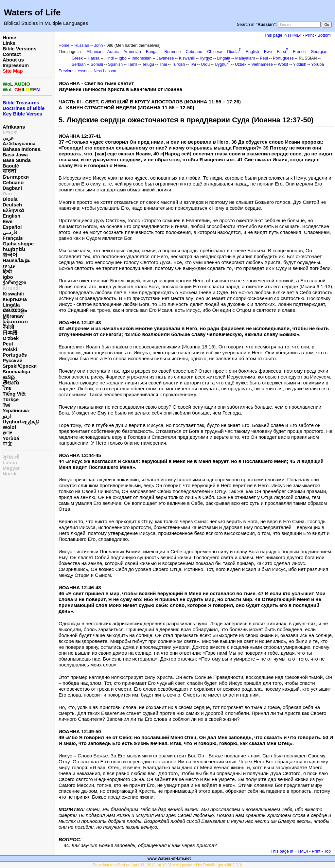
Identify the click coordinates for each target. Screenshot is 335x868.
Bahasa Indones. (22, 149)
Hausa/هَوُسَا (16, 260)
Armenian (132, 52)
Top (327, 851)
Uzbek (241, 64)
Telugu (148, 64)
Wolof (9, 427)
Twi (7, 405)
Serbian (79, 64)
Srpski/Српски (20, 366)
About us (13, 60)
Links (9, 43)
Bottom (324, 35)
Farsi (281, 52)
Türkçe (11, 399)
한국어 (10, 255)
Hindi (109, 58)
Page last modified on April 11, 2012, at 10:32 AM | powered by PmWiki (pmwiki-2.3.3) (167, 865)
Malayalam (245, 58)
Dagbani (12, 188)
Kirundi (11, 288)
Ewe (8, 221)
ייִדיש (7, 433)
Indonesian (141, 58)
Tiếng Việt (14, 394)
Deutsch (12, 205)
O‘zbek (11, 338)
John (99, 45)
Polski (10, 349)
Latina (10, 462)
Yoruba (317, 64)
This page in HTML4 (283, 35)
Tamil (132, 64)
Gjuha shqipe (18, 244)
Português (15, 355)
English (11, 216)
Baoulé (11, 166)
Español (12, 227)
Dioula (10, 199)
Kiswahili (13, 294)
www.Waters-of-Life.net (169, 859)
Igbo (8, 277)
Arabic (113, 52)
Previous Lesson (74, 71)
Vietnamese (262, 64)
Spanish (115, 64)
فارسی (10, 232)
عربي (8, 138)
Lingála (11, 305)
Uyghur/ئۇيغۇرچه (21, 422)
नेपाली (8, 327)
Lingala (224, 58)
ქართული (14, 283)
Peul (8, 344)
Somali (97, 64)
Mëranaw (13, 316)
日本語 (10, 333)
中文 (8, 444)
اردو (7, 416)
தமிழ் (9, 377)
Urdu (205, 64)
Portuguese (283, 58)
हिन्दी (7, 271)
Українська (16, 410)
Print (309, 35)
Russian (82, 45)
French (300, 52)
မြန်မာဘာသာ (15, 321)
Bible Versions (19, 49)
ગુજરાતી (11, 457)
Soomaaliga (16, 372)
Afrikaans (14, 127)
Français (13, 238)
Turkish (178, 64)
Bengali (153, 52)
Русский (13, 360)
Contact (12, 54)
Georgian (319, 52)
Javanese (165, 58)
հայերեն (14, 249)
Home (9, 37)
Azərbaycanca (19, 143)
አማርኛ (10, 132)
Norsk (10, 474)
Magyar (11, 468)
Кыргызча (15, 299)
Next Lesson (105, 71)
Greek (77, 58)
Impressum (16, 65)
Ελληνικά (13, 210)
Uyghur (221, 64)
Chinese (215, 52)
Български (16, 177)
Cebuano (13, 182)
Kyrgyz (206, 58)
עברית (9, 266)
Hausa (94, 58)
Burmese (173, 52)
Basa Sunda (17, 160)
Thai (163, 64)
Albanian (95, 52)
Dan (7, 194)
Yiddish (300, 64)
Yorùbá (11, 438)
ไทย (7, 388)
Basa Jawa (15, 155)
